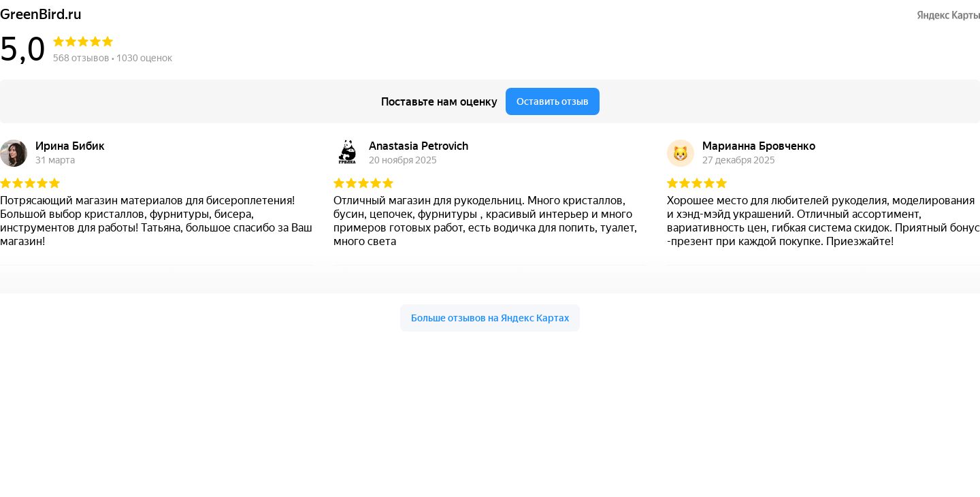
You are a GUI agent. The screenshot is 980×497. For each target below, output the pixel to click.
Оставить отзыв (553, 101)
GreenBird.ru (41, 15)
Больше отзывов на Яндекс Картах (490, 318)
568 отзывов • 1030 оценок (113, 58)
